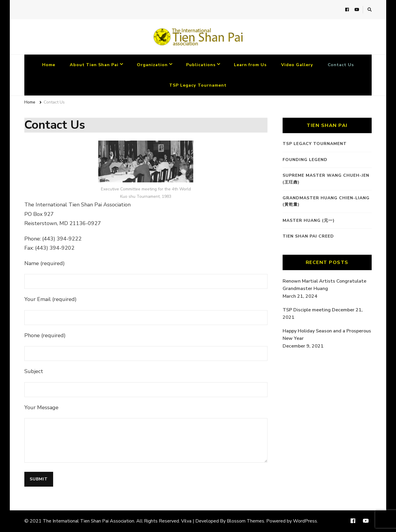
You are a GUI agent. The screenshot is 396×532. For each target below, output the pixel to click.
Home (49, 65)
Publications (201, 65)
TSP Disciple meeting (307, 310)
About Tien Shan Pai (94, 65)
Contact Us (341, 65)
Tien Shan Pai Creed (308, 236)
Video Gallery (297, 65)
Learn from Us (250, 65)
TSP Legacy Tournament (198, 85)
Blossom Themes (245, 521)
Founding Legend (305, 160)
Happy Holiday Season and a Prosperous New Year (327, 335)
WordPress (305, 521)
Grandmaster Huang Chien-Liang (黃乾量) (326, 201)
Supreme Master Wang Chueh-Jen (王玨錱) (326, 179)
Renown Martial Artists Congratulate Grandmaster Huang (324, 285)
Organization (152, 65)
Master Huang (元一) (309, 220)
